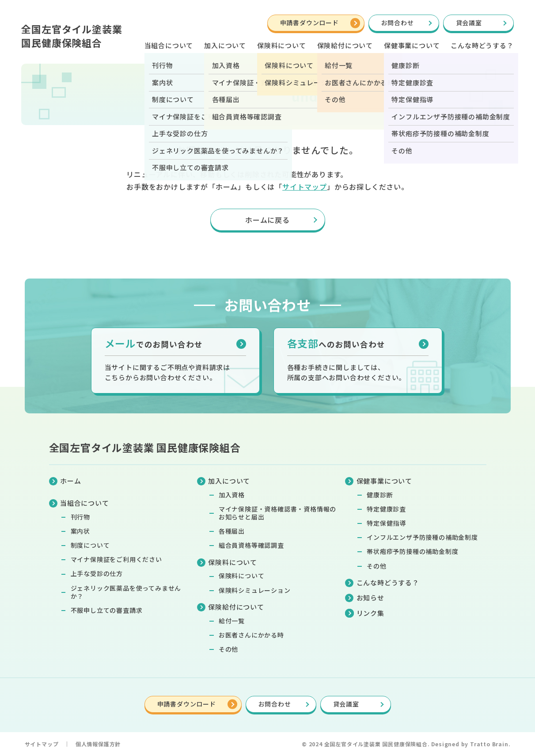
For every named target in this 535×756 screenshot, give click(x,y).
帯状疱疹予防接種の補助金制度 (412, 551)
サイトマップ (305, 187)
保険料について (242, 576)
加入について (225, 45)
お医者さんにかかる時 (251, 635)
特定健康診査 (386, 509)
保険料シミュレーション (255, 590)
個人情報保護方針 (98, 744)
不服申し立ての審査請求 (107, 610)
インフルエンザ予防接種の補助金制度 (422, 537)
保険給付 (345, 45)
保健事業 (412, 45)
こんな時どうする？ (482, 45)
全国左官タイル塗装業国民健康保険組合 (72, 36)
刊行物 (80, 517)
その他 (228, 649)
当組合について (169, 45)
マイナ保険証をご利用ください (116, 559)
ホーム (70, 481)
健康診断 (380, 495)
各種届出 (232, 531)
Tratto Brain (489, 744)
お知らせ (370, 598)
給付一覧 (232, 621)
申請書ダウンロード (309, 23)
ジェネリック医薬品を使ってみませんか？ (126, 592)
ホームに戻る (267, 220)
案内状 (80, 531)
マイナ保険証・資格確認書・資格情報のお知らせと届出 (277, 513)
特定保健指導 (386, 523)
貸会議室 (469, 23)
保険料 (282, 45)
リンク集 (370, 613)
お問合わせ (398, 23)
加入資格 (232, 495)
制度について (90, 545)
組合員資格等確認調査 (251, 545)
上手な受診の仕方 (97, 573)
